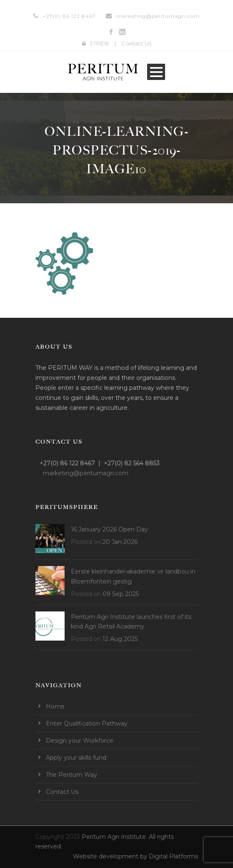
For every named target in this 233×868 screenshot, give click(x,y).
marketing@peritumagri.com (158, 16)
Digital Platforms (173, 856)
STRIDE (99, 43)
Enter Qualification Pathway (87, 723)
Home (55, 706)
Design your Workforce (80, 741)
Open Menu (156, 72)
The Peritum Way (71, 775)
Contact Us (136, 43)
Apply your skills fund (76, 758)
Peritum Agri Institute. (115, 837)
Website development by (111, 856)
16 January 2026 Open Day (109, 529)
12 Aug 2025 (120, 639)
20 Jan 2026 (120, 542)
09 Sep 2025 (121, 594)
